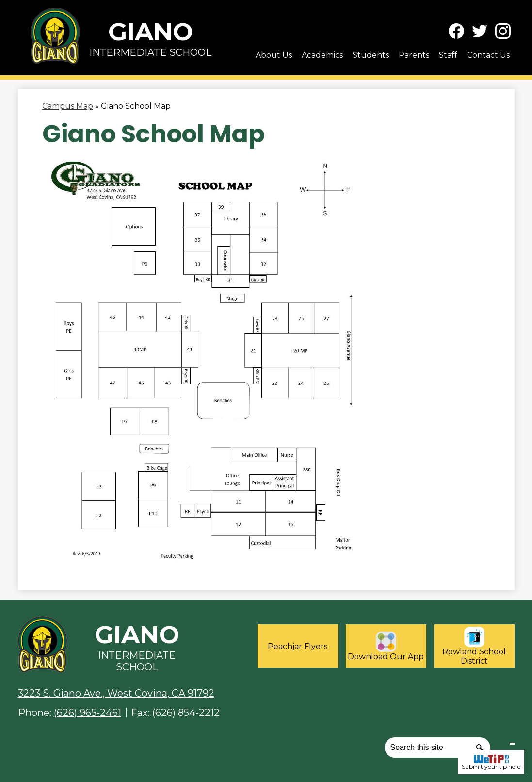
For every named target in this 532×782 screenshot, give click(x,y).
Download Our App (386, 646)
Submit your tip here (491, 762)
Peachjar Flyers (298, 646)
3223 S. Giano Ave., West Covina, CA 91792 (116, 693)
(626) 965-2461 (88, 713)
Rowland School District (474, 646)
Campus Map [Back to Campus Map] (68, 106)
